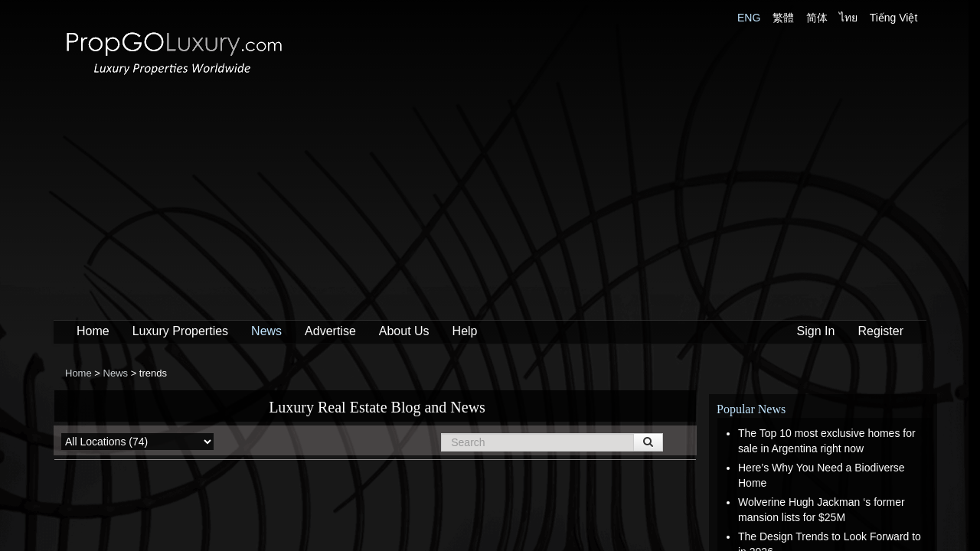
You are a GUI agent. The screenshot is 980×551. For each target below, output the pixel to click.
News (266, 331)
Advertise (330, 331)
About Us (404, 331)
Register (880, 331)
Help (465, 331)
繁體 (783, 18)
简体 (817, 18)
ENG (749, 18)
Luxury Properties (180, 331)
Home (93, 331)
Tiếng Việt (894, 18)
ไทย (848, 18)
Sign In (816, 331)
